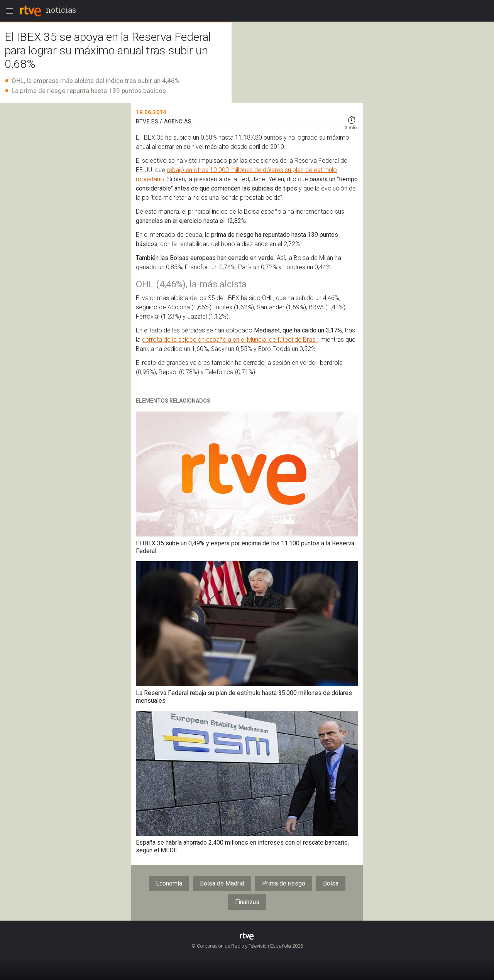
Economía (169, 883)
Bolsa (331, 883)
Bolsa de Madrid (222, 883)
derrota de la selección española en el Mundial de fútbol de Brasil (230, 340)
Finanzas (247, 902)
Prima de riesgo (284, 883)
